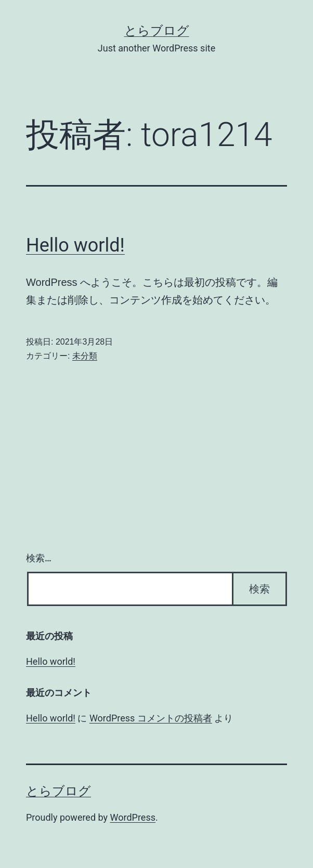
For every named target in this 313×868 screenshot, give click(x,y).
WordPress (133, 817)
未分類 (85, 356)
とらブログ (157, 31)
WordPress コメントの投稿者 (151, 718)
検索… (39, 558)
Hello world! (75, 245)
